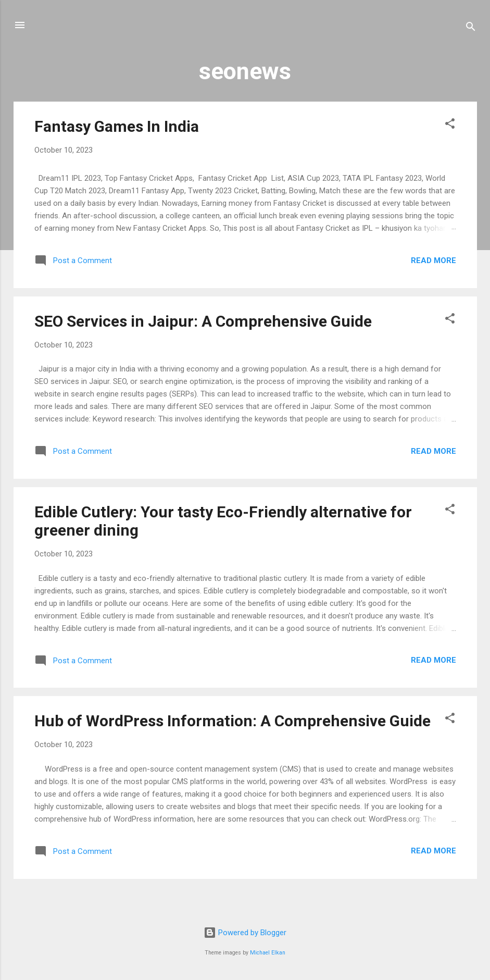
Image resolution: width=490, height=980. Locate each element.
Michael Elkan (268, 953)
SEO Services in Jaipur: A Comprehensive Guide (203, 321)
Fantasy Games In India (117, 126)
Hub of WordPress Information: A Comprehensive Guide (233, 721)
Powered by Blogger (245, 933)
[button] (450, 125)
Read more (434, 260)
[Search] (471, 28)
